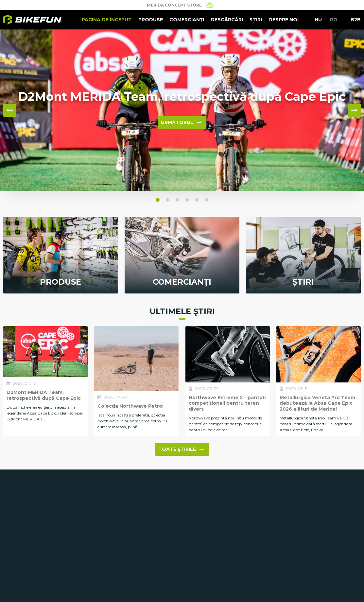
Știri (256, 20)
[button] (158, 200)
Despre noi (284, 20)
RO (334, 20)
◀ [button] (10, 110)
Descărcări (227, 20)
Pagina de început (107, 20)
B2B (356, 20)
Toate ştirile (181, 449)
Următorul (181, 122)
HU (318, 20)
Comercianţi (187, 20)
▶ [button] (354, 110)
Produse (151, 20)
